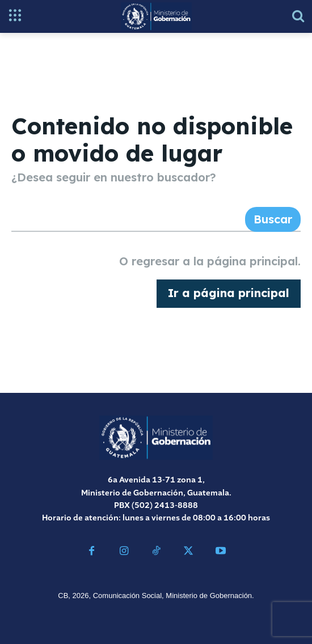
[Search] (273, 219)
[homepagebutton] (229, 294)
